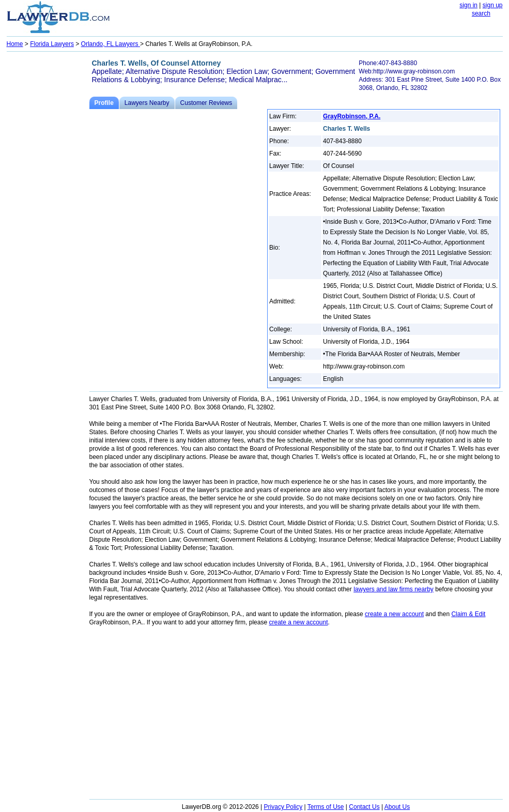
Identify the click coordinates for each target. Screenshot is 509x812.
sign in (468, 5)
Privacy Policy (283, 807)
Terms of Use (326, 807)
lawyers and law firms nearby (394, 589)
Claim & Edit (468, 614)
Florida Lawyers (52, 44)
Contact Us (364, 807)
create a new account (394, 614)
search (481, 13)
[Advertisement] (48, 210)
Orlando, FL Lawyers (111, 44)
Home (15, 44)
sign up (493, 5)
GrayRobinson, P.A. (352, 116)
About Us (397, 807)
